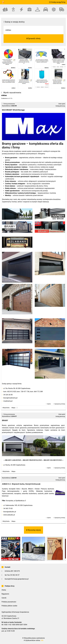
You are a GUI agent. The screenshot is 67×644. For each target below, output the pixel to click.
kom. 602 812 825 (10, 392)
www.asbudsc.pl (9, 515)
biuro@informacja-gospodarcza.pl (17, 579)
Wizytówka (6, 408)
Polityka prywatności (9, 602)
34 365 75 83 (8, 508)
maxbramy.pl (8, 401)
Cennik (4, 598)
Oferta (4, 590)
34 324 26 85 (8, 395)
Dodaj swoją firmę (57, 2)
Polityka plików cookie (9, 606)
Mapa (13, 408)
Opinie (49, 404)
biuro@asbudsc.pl (10, 512)
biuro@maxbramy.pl (10, 398)
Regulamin (5, 594)
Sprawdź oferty (34, 38)
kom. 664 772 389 (36, 392)
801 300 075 (15, 571)
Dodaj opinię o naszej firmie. (12, 384)
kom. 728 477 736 (23, 392)
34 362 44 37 (15, 575)
